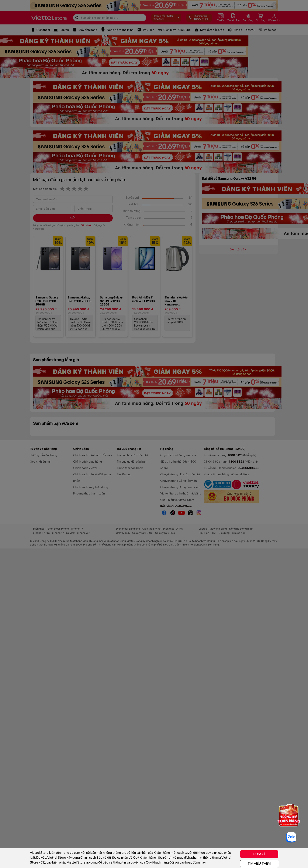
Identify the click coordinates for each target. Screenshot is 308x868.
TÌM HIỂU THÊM (259, 863)
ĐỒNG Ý (259, 854)
